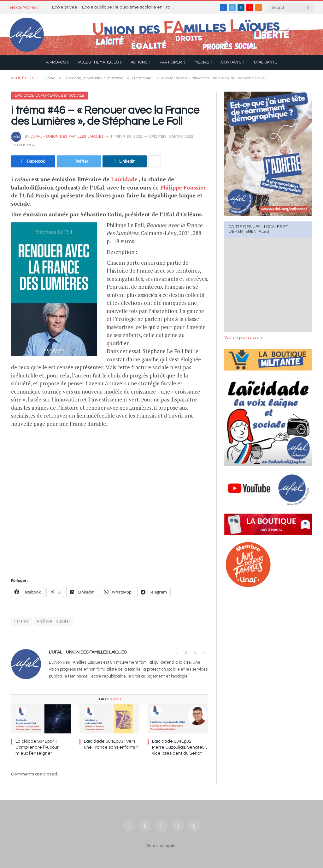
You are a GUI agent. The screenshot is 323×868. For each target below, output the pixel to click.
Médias (202, 62)
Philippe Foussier (183, 187)
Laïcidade (124, 179)
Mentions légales (161, 846)
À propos (56, 62)
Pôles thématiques (98, 62)
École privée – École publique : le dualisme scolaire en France (115, 7)
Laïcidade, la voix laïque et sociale (49, 96)
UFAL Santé (265, 62)
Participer (171, 62)
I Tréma (22, 621)
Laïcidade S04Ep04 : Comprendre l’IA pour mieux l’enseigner (37, 747)
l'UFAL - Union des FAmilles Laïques (67, 137)
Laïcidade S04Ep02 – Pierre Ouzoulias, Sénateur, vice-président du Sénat (179, 747)
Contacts (231, 62)
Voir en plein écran (243, 338)
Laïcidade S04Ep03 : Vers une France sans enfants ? (111, 744)
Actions (139, 62)
